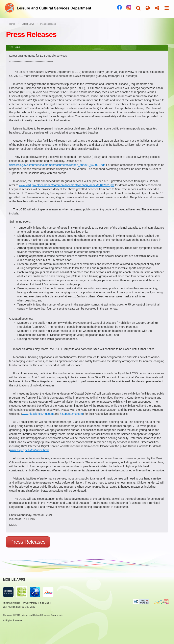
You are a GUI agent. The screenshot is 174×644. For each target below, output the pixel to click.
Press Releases (28, 542)
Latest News (28, 24)
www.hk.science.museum (38, 414)
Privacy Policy (30, 603)
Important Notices (12, 603)
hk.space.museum (71, 414)
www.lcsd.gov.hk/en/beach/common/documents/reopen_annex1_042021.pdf (57, 165)
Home (12, 24)
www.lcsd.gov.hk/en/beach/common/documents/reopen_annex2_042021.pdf (67, 185)
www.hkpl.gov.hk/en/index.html (29, 450)
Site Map (44, 603)
